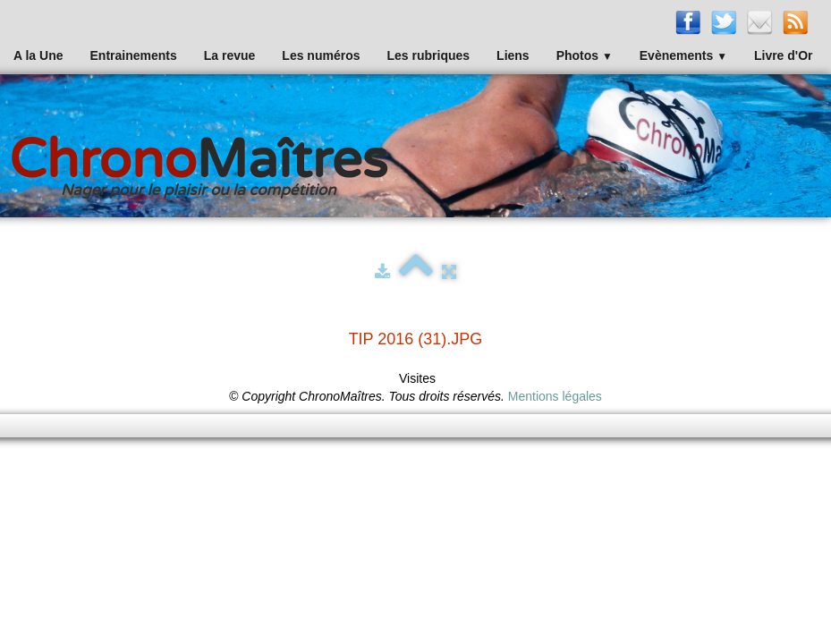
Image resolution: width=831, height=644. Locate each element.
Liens (513, 55)
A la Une (38, 55)
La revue (230, 55)
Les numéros (321, 55)
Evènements (683, 55)
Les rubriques (428, 55)
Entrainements (134, 55)
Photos (585, 55)
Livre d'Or (784, 55)
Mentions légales (555, 396)
